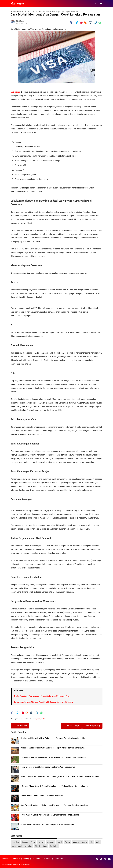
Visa (44, 719)
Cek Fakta (54, 846)
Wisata (67, 842)
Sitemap (26, 859)
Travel (60, 842)
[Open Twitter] (101, 859)
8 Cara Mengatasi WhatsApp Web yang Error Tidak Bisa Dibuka (47, 824)
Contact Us (36, 859)
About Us (17, 859)
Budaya (76, 842)
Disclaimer (47, 859)
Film (91, 842)
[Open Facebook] (97, 859)
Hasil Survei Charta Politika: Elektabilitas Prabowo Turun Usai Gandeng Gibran (54, 738)
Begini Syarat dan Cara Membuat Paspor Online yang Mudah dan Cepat (42, 696)
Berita (33, 842)
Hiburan (41, 842)
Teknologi (16, 842)
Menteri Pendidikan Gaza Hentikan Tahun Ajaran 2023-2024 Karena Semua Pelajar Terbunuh (60, 777)
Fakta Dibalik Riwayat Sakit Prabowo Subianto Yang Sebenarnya (48, 767)
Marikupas (15, 92)
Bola (98, 842)
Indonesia (51, 842)
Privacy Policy (59, 859)
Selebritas (28, 846)
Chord (37, 846)
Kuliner (84, 842)
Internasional (17, 846)
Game (45, 846)
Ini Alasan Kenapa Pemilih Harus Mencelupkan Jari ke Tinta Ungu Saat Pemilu (54, 757)
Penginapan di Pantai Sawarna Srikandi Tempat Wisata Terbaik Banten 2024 (53, 748)
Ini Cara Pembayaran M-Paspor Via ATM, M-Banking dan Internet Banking (44, 702)
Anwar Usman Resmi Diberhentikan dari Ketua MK (42, 796)
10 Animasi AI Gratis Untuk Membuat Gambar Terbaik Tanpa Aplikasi (50, 815)
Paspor (36, 719)
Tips (41, 719)
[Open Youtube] (109, 859)
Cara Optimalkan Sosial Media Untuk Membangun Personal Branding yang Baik (54, 805)
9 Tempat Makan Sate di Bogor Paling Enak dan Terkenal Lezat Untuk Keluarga (54, 786)
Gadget (25, 842)
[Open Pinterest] (105, 859)
